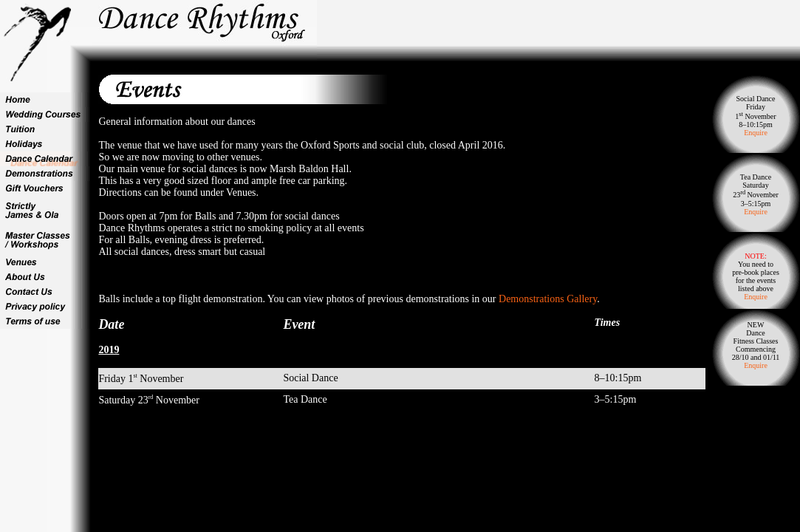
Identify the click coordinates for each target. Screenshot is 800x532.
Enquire (756, 133)
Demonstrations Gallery (548, 299)
